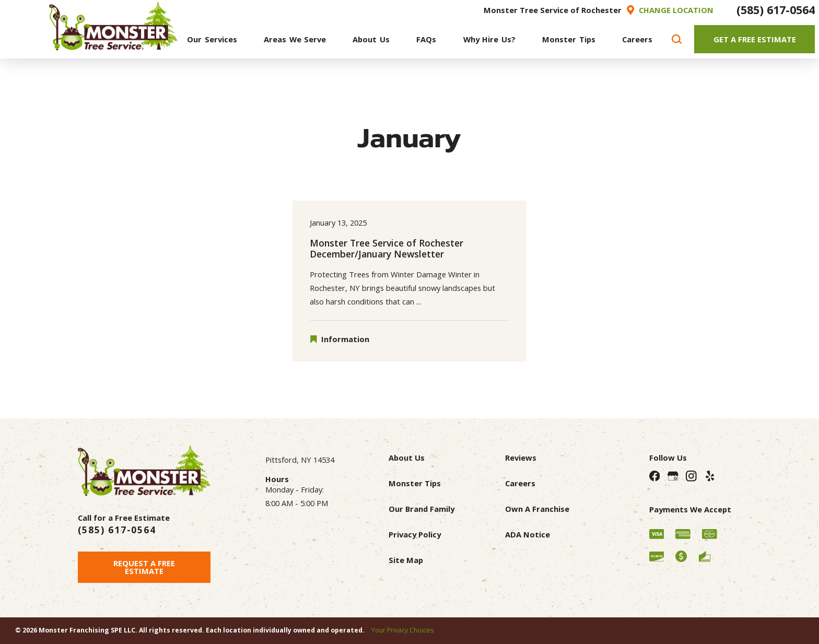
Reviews (521, 458)
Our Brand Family (422, 509)
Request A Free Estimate (144, 567)
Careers (520, 483)
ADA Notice (528, 534)
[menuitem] (212, 39)
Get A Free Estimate (755, 39)
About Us (407, 458)
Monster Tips (415, 483)
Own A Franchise (537, 509)
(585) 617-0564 (776, 10)
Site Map (406, 560)
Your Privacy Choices (402, 630)
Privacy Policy (415, 534)
